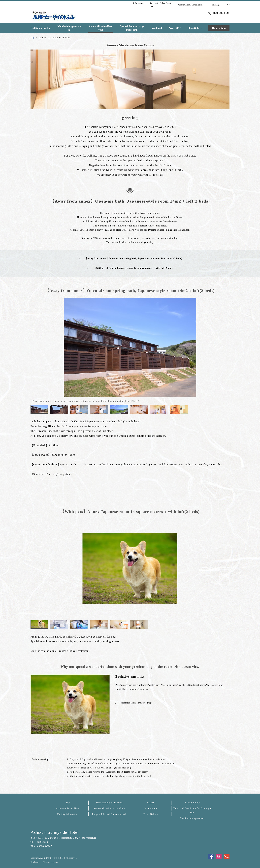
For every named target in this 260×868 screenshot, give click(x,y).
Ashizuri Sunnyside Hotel (54, 832)
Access (151, 803)
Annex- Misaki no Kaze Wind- (109, 808)
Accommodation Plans (68, 808)
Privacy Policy (192, 803)
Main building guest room (109, 803)
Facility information (68, 814)
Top (68, 803)
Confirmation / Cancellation (190, 5)
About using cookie (51, 862)
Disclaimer (35, 862)
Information (151, 808)
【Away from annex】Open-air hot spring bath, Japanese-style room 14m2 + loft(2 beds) (130, 259)
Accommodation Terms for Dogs (134, 703)
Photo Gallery (151, 814)
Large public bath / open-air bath (109, 814)
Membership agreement (192, 818)
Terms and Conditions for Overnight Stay (192, 811)
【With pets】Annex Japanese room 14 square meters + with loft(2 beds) (130, 268)
